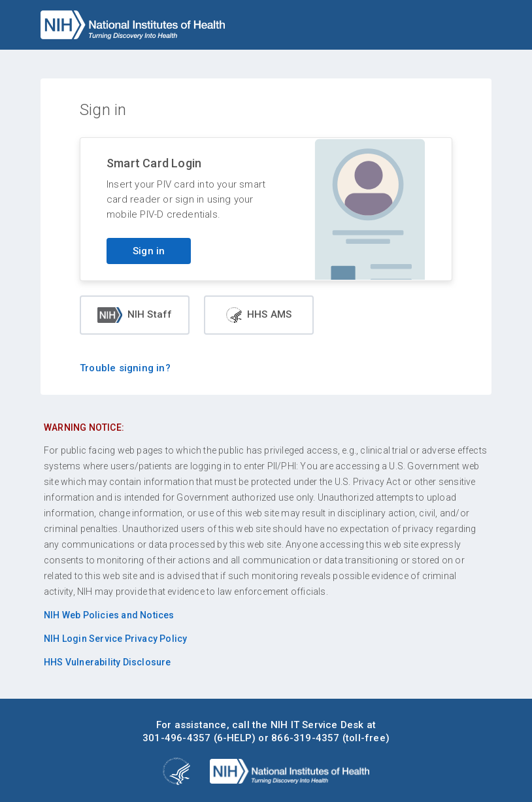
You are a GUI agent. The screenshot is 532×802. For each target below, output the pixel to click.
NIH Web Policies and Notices (109, 615)
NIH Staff (135, 315)
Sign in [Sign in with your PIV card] (149, 251)
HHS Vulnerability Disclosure (108, 662)
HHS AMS (259, 315)
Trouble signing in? (125, 368)
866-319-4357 (305, 738)
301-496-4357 (176, 738)
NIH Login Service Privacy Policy (115, 639)
